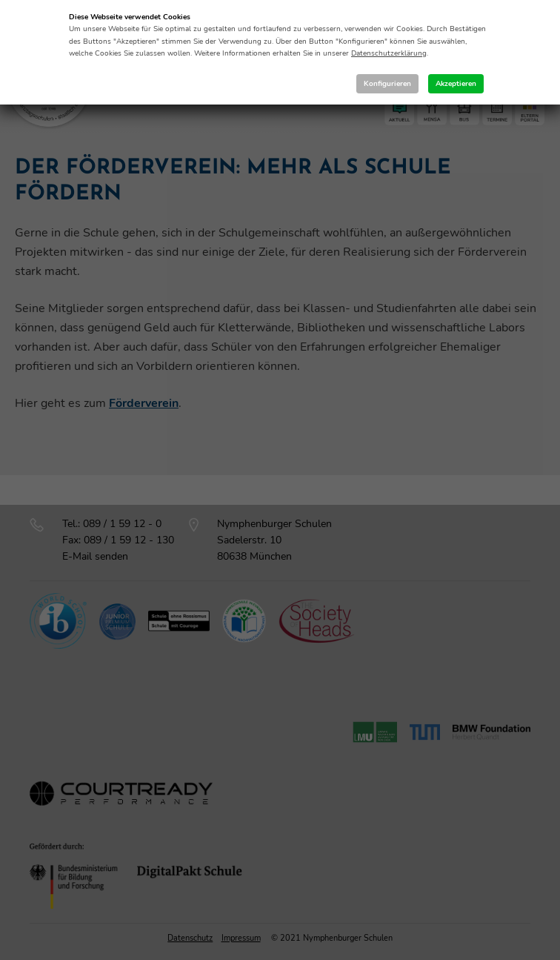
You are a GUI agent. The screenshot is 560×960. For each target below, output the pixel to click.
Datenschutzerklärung (389, 53)
